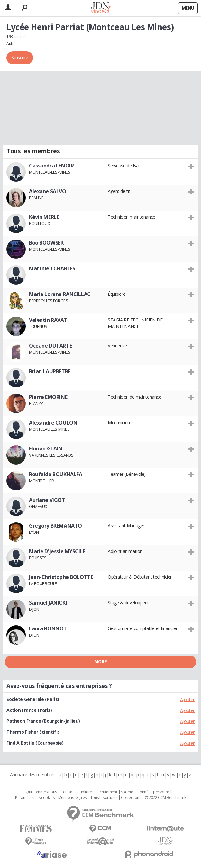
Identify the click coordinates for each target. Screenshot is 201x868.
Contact (67, 792)
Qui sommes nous (41, 792)
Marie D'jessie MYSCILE (57, 551)
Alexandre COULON (53, 423)
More (100, 661)
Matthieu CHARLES (52, 268)
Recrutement (106, 792)
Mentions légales (72, 798)
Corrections (131, 798)
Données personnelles (156, 792)
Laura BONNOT (48, 628)
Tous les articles (104, 798)
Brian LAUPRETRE (50, 371)
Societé (127, 792)
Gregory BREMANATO (55, 526)
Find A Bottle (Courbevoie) (35, 743)
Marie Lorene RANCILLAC (60, 294)
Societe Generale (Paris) (33, 699)
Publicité (85, 792)
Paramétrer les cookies (35, 798)
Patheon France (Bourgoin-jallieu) (43, 721)
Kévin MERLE (44, 217)
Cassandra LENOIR (51, 166)
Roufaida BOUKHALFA (55, 474)
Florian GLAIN (46, 448)
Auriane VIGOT (47, 500)
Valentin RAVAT (48, 320)
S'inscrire (20, 57)
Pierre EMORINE (48, 397)
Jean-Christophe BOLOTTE (61, 577)
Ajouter (187, 699)
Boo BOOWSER (46, 243)
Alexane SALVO (48, 191)
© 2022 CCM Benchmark (165, 798)
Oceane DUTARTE (50, 346)
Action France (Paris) (29, 710)
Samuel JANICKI (48, 603)
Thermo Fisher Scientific (33, 732)
